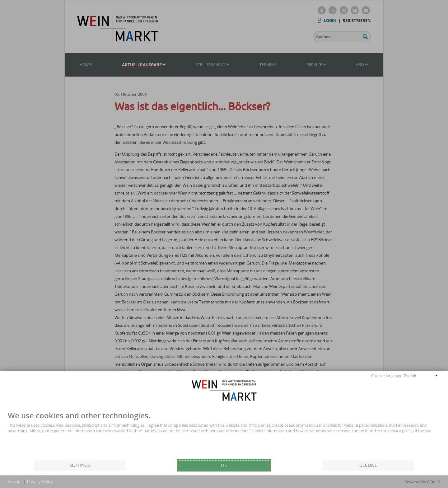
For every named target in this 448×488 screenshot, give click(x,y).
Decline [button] (368, 465)
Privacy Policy (40, 482)
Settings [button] (80, 465)
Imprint (15, 482)
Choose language (387, 376)
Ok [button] (224, 465)
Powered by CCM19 (422, 482)
